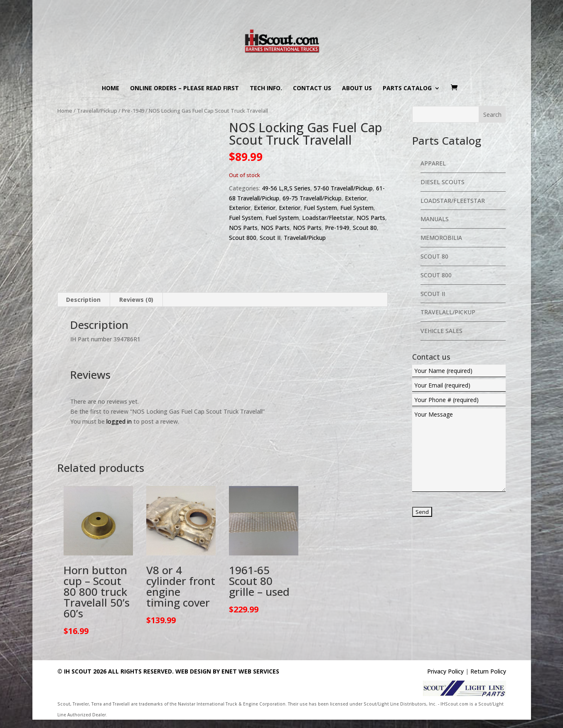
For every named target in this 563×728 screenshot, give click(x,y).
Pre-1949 (133, 111)
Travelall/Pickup (97, 111)
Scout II (270, 238)
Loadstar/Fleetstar (328, 218)
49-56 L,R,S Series (286, 188)
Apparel (433, 163)
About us (357, 89)
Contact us (312, 89)
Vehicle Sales (441, 331)
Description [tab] (83, 300)
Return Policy (488, 671)
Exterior (356, 198)
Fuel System (320, 208)
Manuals (435, 219)
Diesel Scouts (443, 182)
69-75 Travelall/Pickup (312, 198)
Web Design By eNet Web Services (227, 671)
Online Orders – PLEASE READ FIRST (184, 89)
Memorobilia (441, 238)
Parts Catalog (407, 89)
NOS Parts (371, 218)
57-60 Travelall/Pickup (343, 188)
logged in (119, 421)
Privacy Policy (445, 671)
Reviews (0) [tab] (136, 300)
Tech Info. (266, 89)
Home (111, 89)
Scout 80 (365, 228)
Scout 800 (243, 238)
